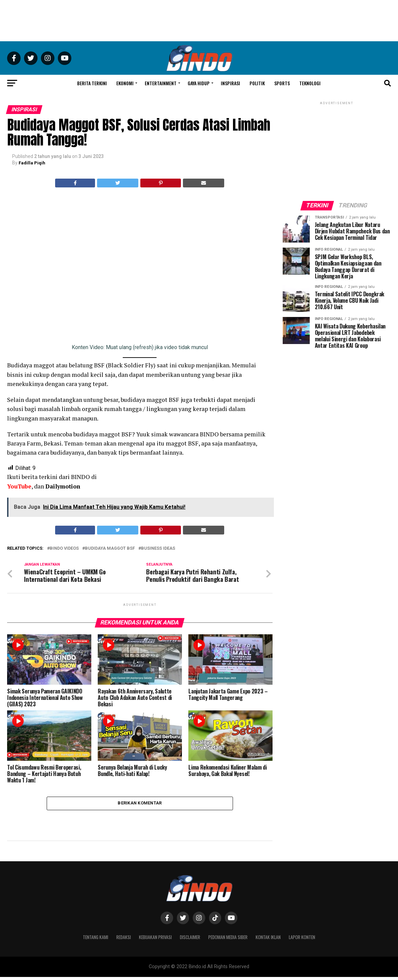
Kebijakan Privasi (152, 940)
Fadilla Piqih (33, 163)
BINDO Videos (64, 548)
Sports (282, 83)
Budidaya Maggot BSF (110, 548)
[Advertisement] (199, 21)
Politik (257, 83)
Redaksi (118, 940)
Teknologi (310, 83)
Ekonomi (125, 83)
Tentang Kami (88, 940)
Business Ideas (158, 548)
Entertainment (161, 83)
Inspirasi (230, 83)
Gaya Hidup (199, 83)
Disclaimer (189, 940)
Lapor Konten (310, 940)
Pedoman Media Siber (231, 940)
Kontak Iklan (274, 940)
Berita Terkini (92, 83)
